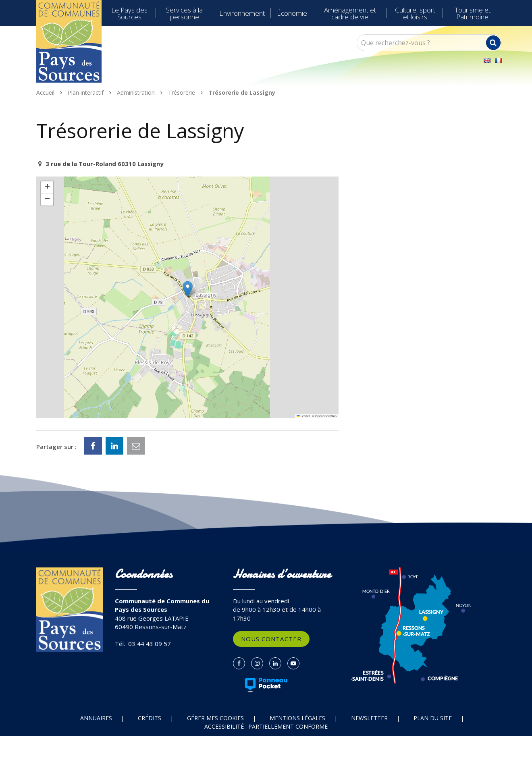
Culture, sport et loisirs (415, 13)
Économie (292, 13)
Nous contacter (271, 639)
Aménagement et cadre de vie (350, 13)
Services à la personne (184, 13)
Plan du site (433, 718)
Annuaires (96, 718)
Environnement (242, 13)
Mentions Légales (297, 718)
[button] (188, 289)
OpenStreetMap (326, 416)
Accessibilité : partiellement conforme (266, 726)
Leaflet (303, 416)
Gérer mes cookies (215, 718)
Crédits (150, 718)
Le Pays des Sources (129, 13)
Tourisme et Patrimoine (473, 13)
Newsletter (369, 718)
